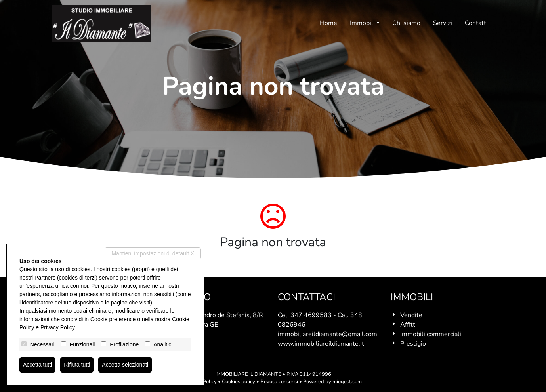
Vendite (411, 315)
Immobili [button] (362, 23)
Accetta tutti (37, 365)
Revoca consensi (279, 382)
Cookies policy (239, 382)
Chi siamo (406, 23)
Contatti (476, 23)
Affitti (409, 325)
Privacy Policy (57, 327)
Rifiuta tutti (77, 365)
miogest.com (347, 382)
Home (328, 23)
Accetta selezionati (125, 365)
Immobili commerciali (431, 334)
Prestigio (413, 344)
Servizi (443, 23)
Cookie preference (113, 319)
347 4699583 (311, 315)
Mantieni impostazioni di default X (153, 253)
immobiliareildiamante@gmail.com (327, 334)
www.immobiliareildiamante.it (321, 344)
